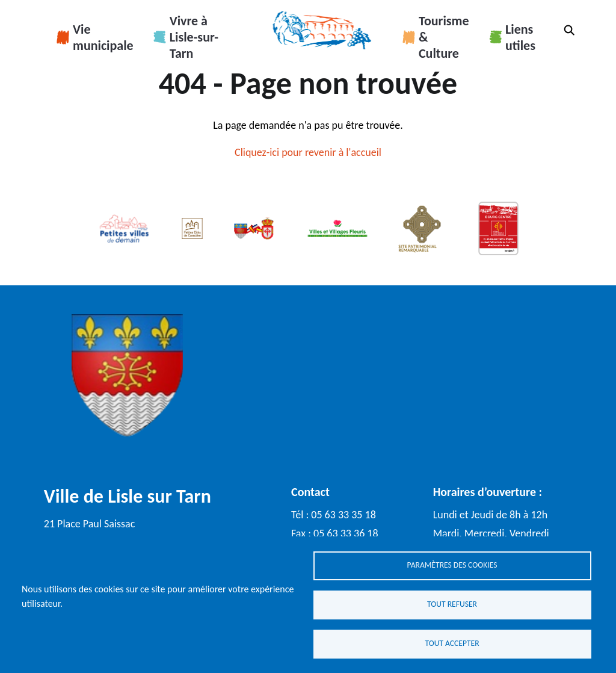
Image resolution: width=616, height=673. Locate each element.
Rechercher (569, 30)
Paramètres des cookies (452, 565)
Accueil (322, 30)
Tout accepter (452, 643)
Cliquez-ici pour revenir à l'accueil (308, 152)
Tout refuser (452, 604)
